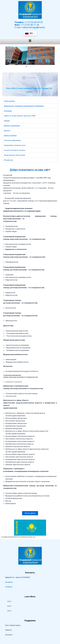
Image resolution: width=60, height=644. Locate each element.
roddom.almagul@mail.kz (33, 27)
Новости (7, 131)
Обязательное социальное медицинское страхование (24, 106)
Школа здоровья (10, 135)
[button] (30, 41)
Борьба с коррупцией (12, 126)
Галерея (7, 121)
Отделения (8, 111)
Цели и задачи (9, 101)
